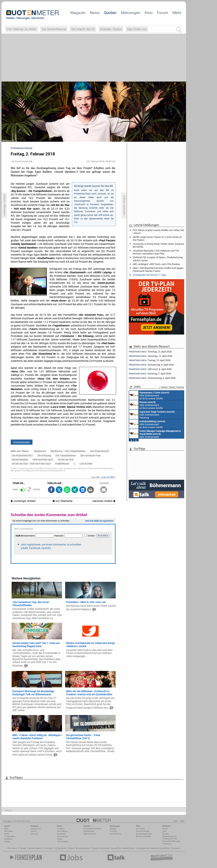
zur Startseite (62, 501)
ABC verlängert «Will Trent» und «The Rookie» (156, 264)
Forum (162, 13)
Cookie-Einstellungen (171, 841)
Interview (34, 834)
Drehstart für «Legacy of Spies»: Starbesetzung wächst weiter (158, 259)
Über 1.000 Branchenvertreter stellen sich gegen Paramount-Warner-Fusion (158, 269)
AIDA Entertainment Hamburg (152, 414)
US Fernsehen (60, 848)
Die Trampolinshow (66, 455)
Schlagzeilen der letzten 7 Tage (149, 275)
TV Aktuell (22, 848)
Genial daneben (20, 459)
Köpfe (59, 839)
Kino (149, 13)
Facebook (8, 839)
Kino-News (141, 829)
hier (76, 222)
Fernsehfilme (116, 848)
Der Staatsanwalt (100, 451)
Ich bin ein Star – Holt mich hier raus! (31, 464)
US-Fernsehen (63, 842)
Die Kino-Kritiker (143, 831)
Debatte (113, 829)
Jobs (165, 831)
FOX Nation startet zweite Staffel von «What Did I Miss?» (158, 232)
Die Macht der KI (83, 29)
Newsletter (9, 831)
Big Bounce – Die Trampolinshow (68, 451)
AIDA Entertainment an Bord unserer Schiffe (149, 395)
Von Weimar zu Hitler (21, 29)
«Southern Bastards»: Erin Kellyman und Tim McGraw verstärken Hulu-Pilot (156, 252)
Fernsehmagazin (35, 848)
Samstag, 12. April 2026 (151, 356)
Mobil (7, 834)
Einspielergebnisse (144, 834)
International (62, 836)
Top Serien (175, 848)
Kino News (12, 848)
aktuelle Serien (129, 848)
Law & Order (86, 464)
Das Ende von (137, 29)
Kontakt (166, 834)
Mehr (177, 13)
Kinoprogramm (143, 848)
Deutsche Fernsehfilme (160, 848)
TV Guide (95, 848)
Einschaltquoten (83, 848)
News (95, 13)
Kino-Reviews (115, 834)
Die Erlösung (44, 455)
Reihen (34, 831)
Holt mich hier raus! (43, 459)
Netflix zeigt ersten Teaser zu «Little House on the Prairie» (157, 238)
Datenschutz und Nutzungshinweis (170, 837)
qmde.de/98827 (108, 477)
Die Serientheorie (54, 29)
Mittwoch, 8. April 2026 (150, 369)
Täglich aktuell (90, 834)
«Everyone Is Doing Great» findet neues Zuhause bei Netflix (158, 245)
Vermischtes (62, 831)
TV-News (61, 829)
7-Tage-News (10, 836)
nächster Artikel (104, 501)
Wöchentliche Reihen (92, 829)
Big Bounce (40, 451)
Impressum (167, 844)
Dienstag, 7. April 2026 (150, 374)
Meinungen (131, 13)
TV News (71, 848)
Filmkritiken (48, 848)
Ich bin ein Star (66, 459)
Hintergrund (36, 829)
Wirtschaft (61, 834)
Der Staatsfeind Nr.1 (22, 455)
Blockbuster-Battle (144, 836)
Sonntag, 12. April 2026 (150, 352)
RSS (6, 829)
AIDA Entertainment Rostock (155, 434)
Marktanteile (89, 831)
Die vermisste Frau (91, 455)
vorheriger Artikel (23, 501)
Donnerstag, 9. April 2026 (151, 365)
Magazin (78, 13)
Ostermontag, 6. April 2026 (152, 378)
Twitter (7, 842)
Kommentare (22, 442)
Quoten (110, 13)
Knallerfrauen (62, 464)
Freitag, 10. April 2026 (150, 360)
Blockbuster (105, 848)
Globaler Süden (111, 29)
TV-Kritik (113, 831)
